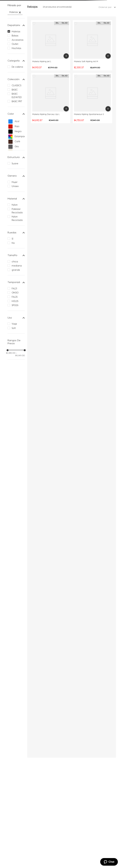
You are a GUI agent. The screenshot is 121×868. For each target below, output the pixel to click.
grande (16, 270)
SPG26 (15, 305)
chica (15, 262)
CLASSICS (16, 86)
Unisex (15, 186)
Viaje (14, 324)
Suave (15, 164)
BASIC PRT (17, 102)
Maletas (14, 12)
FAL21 (14, 289)
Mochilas (16, 48)
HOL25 (15, 301)
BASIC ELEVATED (17, 96)
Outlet (15, 44)
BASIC (15, 90)
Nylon (15, 205)
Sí (12, 239)
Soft (14, 328)
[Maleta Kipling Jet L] (51, 45)
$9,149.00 (20, 354)
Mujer (15, 182)
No (13, 243)
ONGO (15, 293)
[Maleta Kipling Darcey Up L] (51, 98)
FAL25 (15, 297)
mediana (17, 266)
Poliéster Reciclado (17, 211)
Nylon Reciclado (17, 219)
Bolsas (15, 36)
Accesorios (17, 40)
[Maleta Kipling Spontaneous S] (92, 98)
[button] (16, 6)
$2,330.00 (11, 353)
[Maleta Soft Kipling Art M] (92, 45)
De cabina (17, 67)
